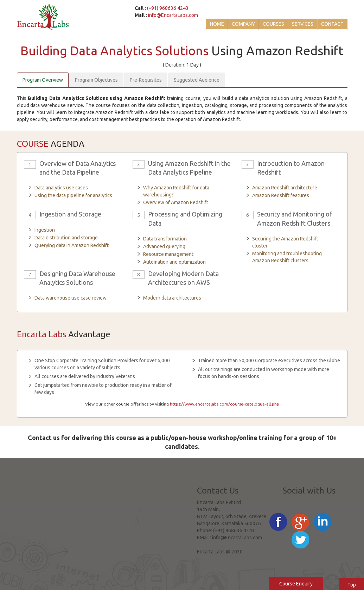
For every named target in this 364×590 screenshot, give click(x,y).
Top (352, 585)
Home (217, 24)
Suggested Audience (197, 80)
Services (303, 24)
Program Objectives (96, 80)
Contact (332, 24)
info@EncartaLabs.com (173, 15)
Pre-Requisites (146, 80)
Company (243, 24)
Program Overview (43, 80)
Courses (273, 24)
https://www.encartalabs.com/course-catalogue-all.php (225, 404)
